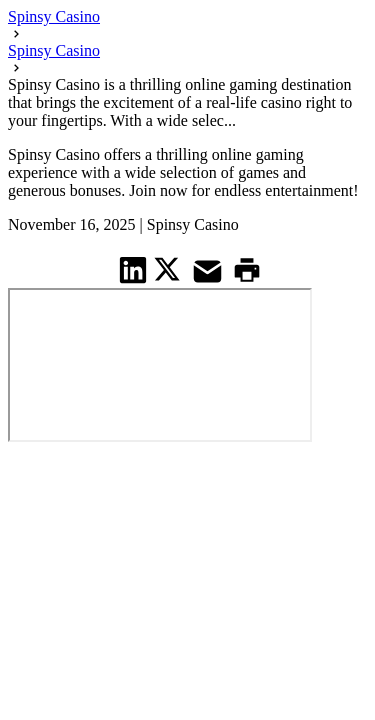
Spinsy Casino (54, 16)
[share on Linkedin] (133, 269)
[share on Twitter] (169, 269)
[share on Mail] (210, 269)
